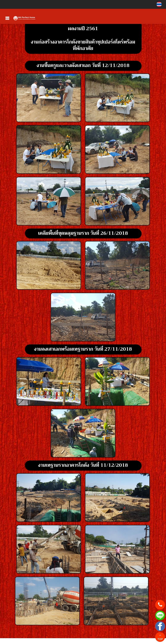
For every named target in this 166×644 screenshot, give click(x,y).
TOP (160, 637)
